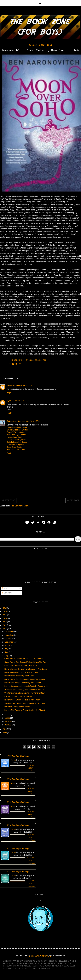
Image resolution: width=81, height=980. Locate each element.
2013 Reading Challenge (18, 848)
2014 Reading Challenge (18, 825)
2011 (5, 629)
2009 (5, 733)
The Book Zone (39, 955)
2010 (5, 729)
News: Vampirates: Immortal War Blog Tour (21, 672)
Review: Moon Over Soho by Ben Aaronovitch (22, 700)
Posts (5, 588)
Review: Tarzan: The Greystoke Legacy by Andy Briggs (26, 669)
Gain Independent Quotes (17, 442)
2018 (5, 608)
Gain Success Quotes (16, 445)
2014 (5, 618)
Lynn (9, 401)
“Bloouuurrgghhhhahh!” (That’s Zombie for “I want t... (25, 690)
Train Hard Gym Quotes (16, 435)
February (9, 721)
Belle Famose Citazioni (16, 450)
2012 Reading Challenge (18, 871)
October (8, 638)
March (8, 718)
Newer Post (8, 500)
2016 (5, 611)
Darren (13, 760)
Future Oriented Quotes (16, 440)
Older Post (73, 500)
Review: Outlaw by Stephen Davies (18, 696)
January (8, 725)
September (9, 642)
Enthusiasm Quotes (15, 421)
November (9, 635)
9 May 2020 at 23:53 (32, 421)
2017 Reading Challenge (18, 756)
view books (32, 771)
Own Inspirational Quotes (17, 427)
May (7, 656)
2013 (5, 622)
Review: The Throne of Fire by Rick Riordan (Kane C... (26, 710)
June (7, 652)
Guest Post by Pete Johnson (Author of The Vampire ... (26, 679)
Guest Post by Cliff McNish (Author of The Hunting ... (25, 659)
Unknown (11, 385)
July (7, 649)
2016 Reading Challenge (18, 779)
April (7, 715)
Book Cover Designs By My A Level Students (22, 665)
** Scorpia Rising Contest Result (17, 707)
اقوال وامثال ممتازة (14, 437)
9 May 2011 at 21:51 (24, 385)
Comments (7, 593)
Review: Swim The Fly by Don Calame (19, 676)
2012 (5, 625)
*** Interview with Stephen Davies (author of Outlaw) (25, 693)
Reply (9, 393)
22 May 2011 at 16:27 (21, 401)
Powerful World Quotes (16, 432)
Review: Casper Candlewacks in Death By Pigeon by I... (26, 686)
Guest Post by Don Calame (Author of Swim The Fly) (25, 662)
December (9, 632)
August (8, 645)
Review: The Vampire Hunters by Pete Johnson (23, 683)
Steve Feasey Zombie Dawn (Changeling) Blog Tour (25, 703)
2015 (5, 615)
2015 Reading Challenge (18, 802)
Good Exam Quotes (15, 447)
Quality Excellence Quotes (17, 430)
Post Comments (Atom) (20, 506)
